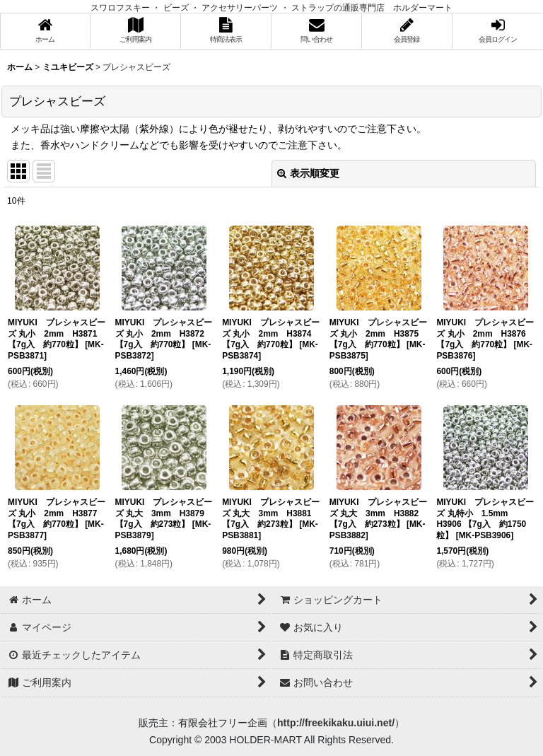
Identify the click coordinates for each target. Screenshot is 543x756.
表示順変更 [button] (308, 173)
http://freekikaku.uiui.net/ (336, 723)
